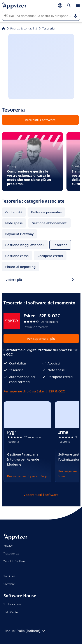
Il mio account (13, 604)
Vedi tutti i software (40, 120)
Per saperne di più (41, 338)
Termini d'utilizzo (14, 561)
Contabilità (14, 212)
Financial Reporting (20, 267)
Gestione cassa (17, 256)
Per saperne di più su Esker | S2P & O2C (34, 391)
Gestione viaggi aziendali (25, 245)
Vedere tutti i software (41, 495)
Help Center (11, 612)
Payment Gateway (19, 234)
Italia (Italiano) (31, 631)
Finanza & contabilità (24, 28)
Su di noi (9, 576)
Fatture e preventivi (46, 212)
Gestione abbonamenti (49, 223)
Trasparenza (11, 553)
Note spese (14, 223)
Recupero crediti (50, 256)
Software (9, 584)
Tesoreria (60, 245)
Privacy (8, 546)
